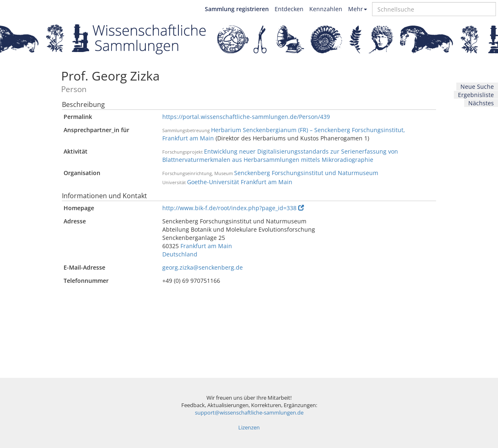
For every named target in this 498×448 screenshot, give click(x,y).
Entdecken (289, 9)
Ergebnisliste (476, 95)
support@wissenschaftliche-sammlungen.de (249, 413)
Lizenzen (249, 428)
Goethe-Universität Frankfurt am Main (240, 182)
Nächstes (481, 103)
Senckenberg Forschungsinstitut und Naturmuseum (306, 173)
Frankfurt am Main (206, 246)
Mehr (358, 9)
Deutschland (180, 254)
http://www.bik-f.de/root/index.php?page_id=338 (233, 208)
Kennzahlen (326, 9)
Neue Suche (477, 87)
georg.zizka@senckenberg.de (203, 267)
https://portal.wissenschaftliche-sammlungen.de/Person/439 (246, 117)
